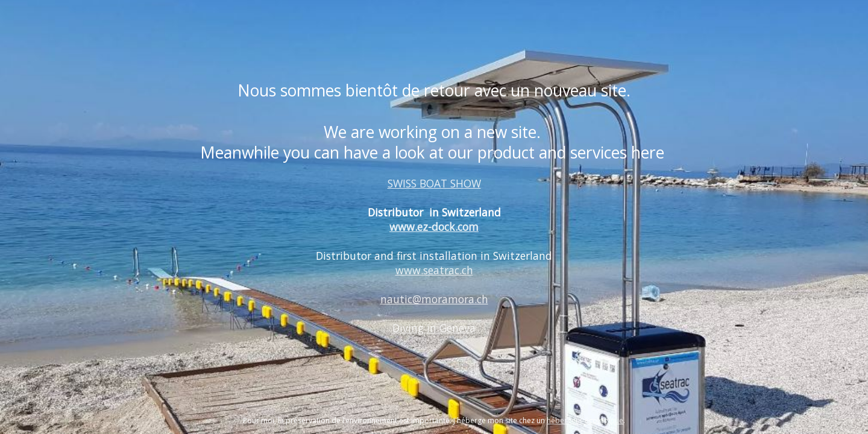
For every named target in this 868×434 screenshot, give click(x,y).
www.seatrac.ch (434, 270)
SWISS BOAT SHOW (434, 183)
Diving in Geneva (434, 328)
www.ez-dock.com (434, 227)
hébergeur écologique (585, 420)
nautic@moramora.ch (434, 299)
